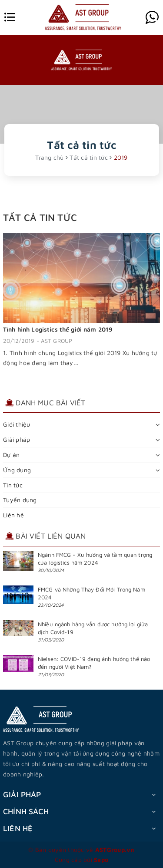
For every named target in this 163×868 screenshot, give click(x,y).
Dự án (11, 455)
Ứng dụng (17, 470)
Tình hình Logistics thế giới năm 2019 (58, 329)
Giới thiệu (17, 424)
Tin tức (13, 485)
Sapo (101, 860)
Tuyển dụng (20, 500)
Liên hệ (13, 515)
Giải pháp (17, 439)
